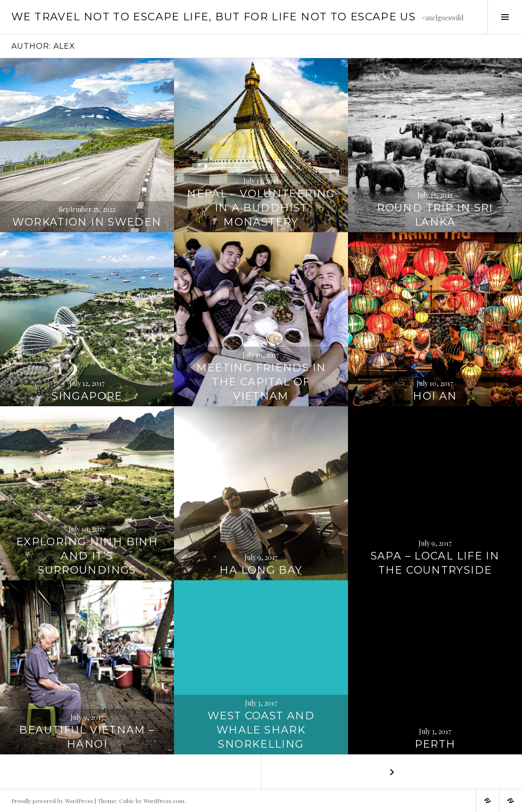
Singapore (87, 396)
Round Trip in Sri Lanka (435, 215)
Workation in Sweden (87, 222)
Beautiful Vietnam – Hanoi (87, 737)
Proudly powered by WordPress (52, 801)
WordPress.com (164, 801)
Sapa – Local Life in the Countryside (435, 563)
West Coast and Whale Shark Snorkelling (261, 730)
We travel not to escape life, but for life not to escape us (213, 17)
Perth (435, 744)
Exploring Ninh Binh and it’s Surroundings (87, 556)
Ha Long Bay (261, 570)
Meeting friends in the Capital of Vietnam (261, 382)
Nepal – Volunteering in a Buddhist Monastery (261, 208)
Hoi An (435, 396)
